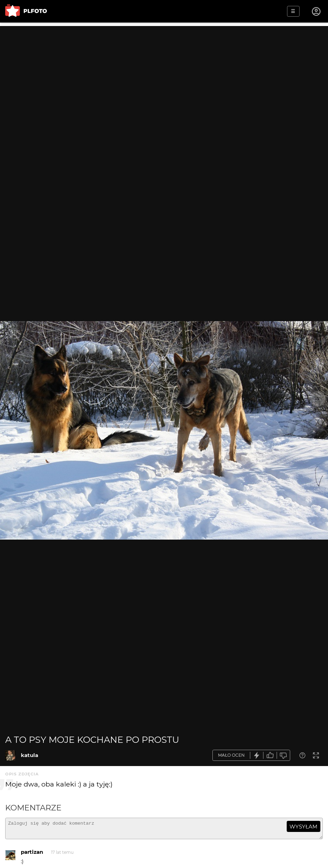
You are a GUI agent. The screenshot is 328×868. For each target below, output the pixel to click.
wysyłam (303, 827)
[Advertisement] (164, 75)
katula (30, 755)
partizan (32, 855)
